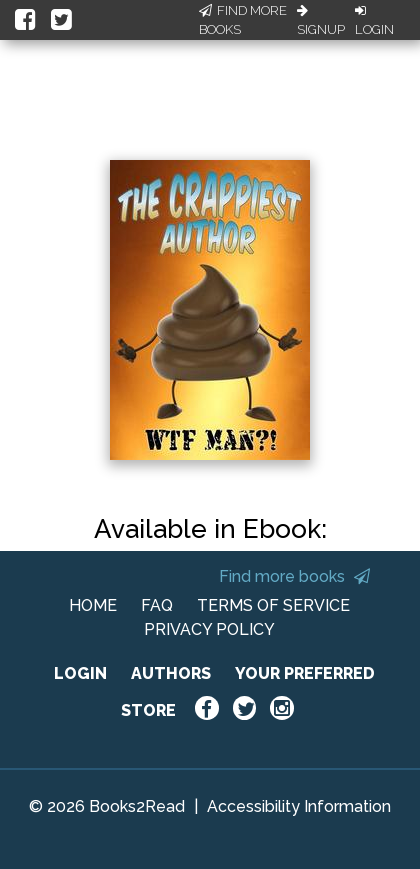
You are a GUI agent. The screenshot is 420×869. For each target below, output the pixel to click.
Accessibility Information (299, 806)
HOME (93, 605)
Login (374, 21)
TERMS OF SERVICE (273, 605)
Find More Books (243, 20)
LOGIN (80, 673)
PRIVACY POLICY (209, 629)
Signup (321, 21)
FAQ (157, 605)
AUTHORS (171, 673)
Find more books (294, 576)
